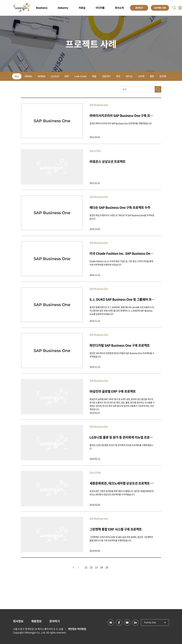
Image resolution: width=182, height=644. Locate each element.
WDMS (41, 76)
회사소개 (119, 8)
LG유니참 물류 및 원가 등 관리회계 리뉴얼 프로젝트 (122, 437)
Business (42, 8)
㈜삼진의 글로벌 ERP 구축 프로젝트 (113, 391)
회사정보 (18, 621)
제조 (118, 76)
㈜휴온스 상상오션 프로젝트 (108, 161)
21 (86, 567)
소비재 (141, 76)
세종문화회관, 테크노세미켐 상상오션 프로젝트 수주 (122, 483)
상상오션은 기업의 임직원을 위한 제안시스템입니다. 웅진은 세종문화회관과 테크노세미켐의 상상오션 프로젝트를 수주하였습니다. (122, 493)
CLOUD (55, 76)
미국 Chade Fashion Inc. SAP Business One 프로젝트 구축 (122, 253)
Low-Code (80, 76)
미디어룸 (100, 8)
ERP (67, 76)
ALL (17, 76)
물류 (152, 76)
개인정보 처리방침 (77, 629)
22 (91, 567)
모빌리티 (106, 76)
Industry (63, 8)
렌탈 (94, 76)
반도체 (163, 76)
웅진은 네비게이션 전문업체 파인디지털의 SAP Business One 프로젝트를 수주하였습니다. (122, 355)
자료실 (82, 8)
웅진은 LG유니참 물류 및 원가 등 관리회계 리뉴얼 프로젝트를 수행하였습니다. (121, 447)
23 (96, 567)
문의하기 (55, 621)
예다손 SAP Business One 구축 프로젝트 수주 (120, 207)
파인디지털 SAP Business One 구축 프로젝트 (120, 345)
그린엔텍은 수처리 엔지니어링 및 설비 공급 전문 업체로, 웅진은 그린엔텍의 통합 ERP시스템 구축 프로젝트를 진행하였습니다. (121, 539)
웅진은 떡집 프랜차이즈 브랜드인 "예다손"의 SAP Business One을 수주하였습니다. (122, 217)
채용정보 (36, 621)
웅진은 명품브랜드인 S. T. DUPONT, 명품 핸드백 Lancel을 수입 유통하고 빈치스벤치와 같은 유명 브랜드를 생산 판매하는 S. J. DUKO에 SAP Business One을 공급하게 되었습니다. (122, 311)
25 (107, 567)
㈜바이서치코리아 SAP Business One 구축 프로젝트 (122, 115)
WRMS (28, 76)
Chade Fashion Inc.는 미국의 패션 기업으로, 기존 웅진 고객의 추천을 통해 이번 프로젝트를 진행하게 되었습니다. (121, 263)
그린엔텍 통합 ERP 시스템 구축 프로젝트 (116, 529)
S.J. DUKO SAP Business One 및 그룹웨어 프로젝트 (122, 299)
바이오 (129, 76)
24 (102, 567)
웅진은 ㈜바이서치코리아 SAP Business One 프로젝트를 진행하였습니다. (121, 123)
